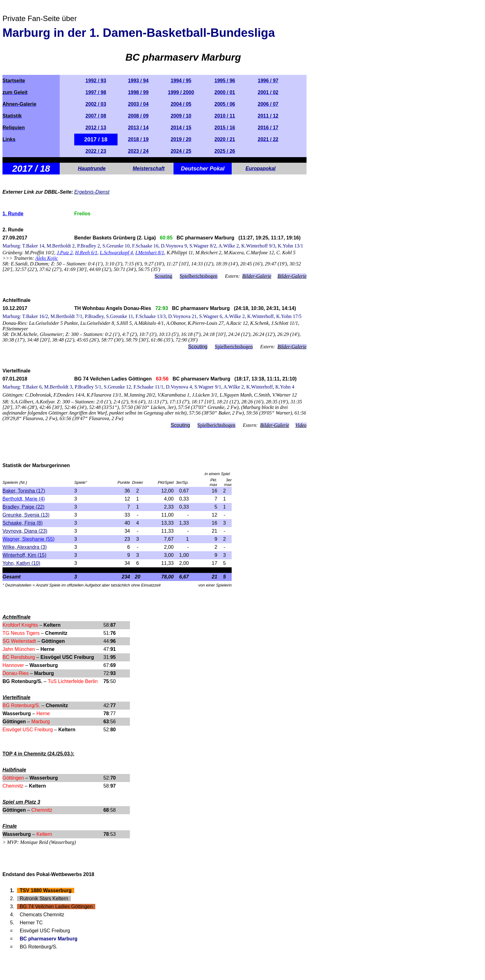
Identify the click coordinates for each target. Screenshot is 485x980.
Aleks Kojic (47, 258)
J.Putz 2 (65, 253)
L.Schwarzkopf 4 (116, 253)
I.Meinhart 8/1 (150, 253)
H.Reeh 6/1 (86, 253)
